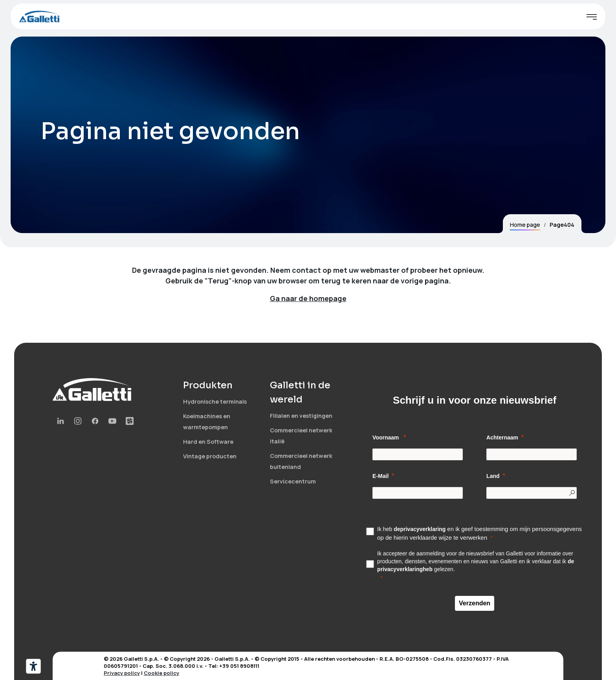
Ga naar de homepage (308, 298)
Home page (525, 225)
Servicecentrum (293, 481)
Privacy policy (122, 673)
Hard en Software (208, 442)
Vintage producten (210, 456)
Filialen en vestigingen (301, 416)
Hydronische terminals (215, 402)
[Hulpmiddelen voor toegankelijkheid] (33, 666)
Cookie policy (161, 673)
